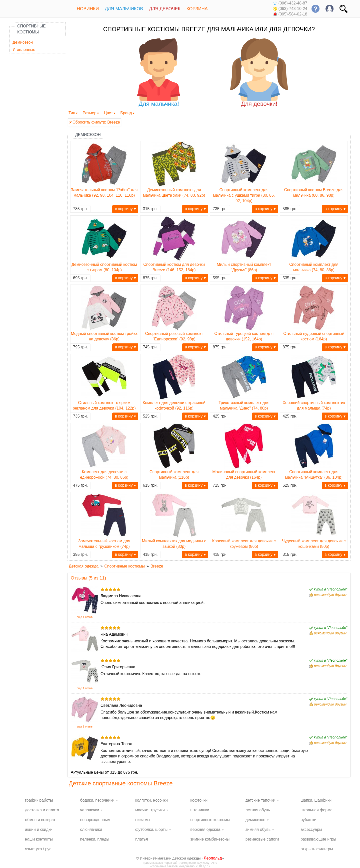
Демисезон (23, 42)
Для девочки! (259, 73)
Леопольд (213, 858)
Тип (72, 113)
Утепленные (24, 50)
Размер (90, 113)
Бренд (126, 113)
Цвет (108, 113)
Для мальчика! (159, 73)
